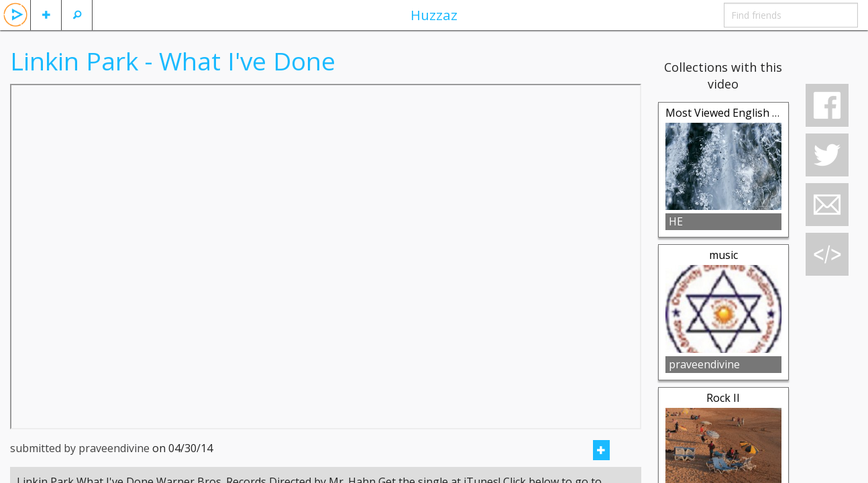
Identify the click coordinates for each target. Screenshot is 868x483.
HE (676, 221)
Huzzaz (434, 15)
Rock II (723, 398)
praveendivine (704, 364)
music (723, 255)
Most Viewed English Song (732, 113)
